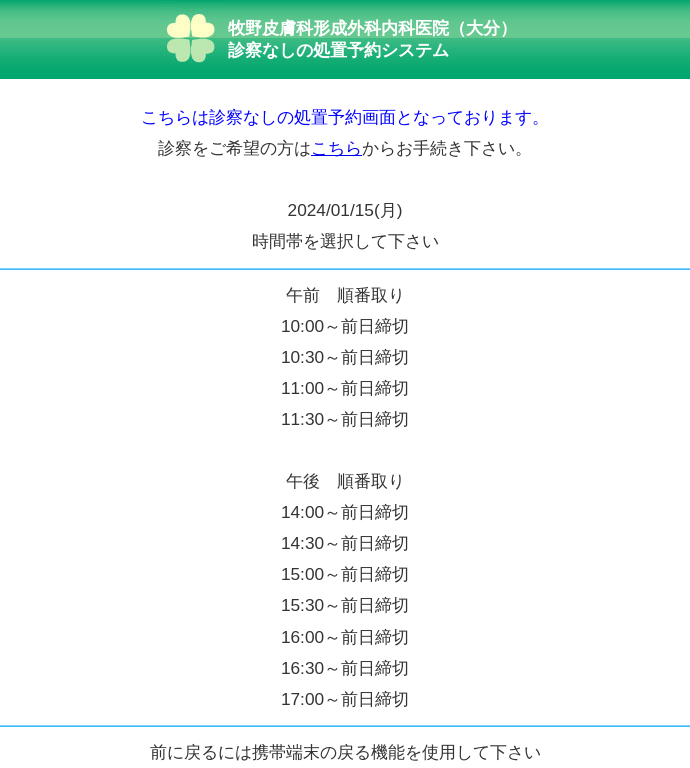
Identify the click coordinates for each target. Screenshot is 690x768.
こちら (336, 148)
